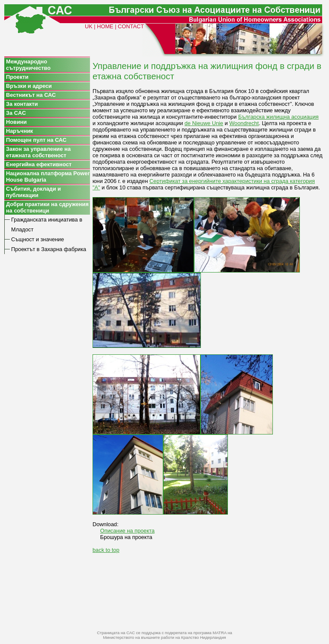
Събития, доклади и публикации (33, 192)
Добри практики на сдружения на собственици (47, 207)
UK (89, 26)
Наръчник (19, 131)
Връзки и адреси (29, 86)
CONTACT (131, 26)
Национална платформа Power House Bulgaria (48, 177)
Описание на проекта (127, 531)
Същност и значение (37, 239)
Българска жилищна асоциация (278, 117)
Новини (16, 122)
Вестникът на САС (31, 95)
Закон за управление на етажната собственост (38, 152)
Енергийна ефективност (39, 164)
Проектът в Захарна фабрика (49, 249)
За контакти (22, 104)
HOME (105, 26)
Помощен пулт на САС (36, 140)
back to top (106, 550)
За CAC (16, 113)
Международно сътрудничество (28, 65)
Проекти (17, 77)
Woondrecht (244, 123)
